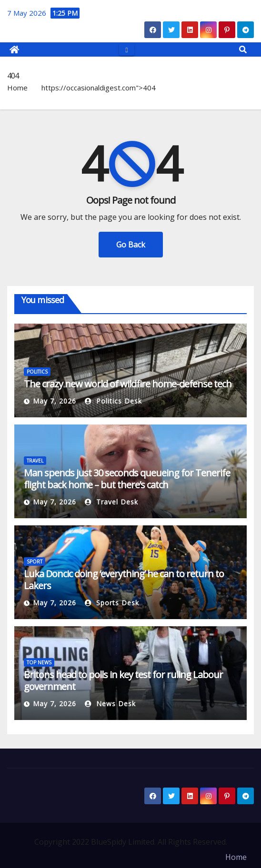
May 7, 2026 (55, 401)
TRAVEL (35, 461)
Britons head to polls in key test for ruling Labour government (123, 681)
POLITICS (37, 372)
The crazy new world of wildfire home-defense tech (128, 384)
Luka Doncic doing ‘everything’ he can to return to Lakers (124, 580)
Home (17, 88)
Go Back (131, 245)
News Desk (110, 704)
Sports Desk (112, 603)
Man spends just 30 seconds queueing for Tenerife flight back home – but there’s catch (127, 479)
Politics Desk (113, 401)
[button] (243, 49)
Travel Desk (111, 502)
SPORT (35, 562)
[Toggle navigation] (126, 49)
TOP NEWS (39, 662)
